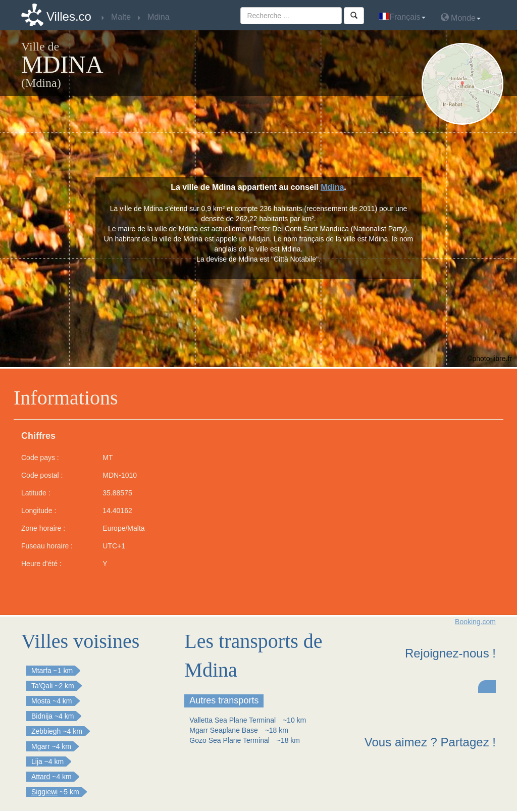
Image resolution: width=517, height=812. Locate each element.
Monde (461, 17)
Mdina (332, 187)
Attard (41, 777)
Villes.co (69, 16)
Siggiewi (44, 792)
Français (402, 17)
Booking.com (475, 622)
